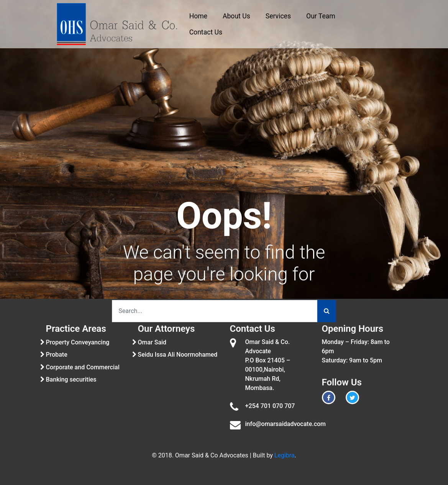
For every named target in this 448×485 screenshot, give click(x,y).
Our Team (321, 16)
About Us (236, 16)
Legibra (285, 455)
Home (198, 16)
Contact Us (206, 32)
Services (278, 16)
